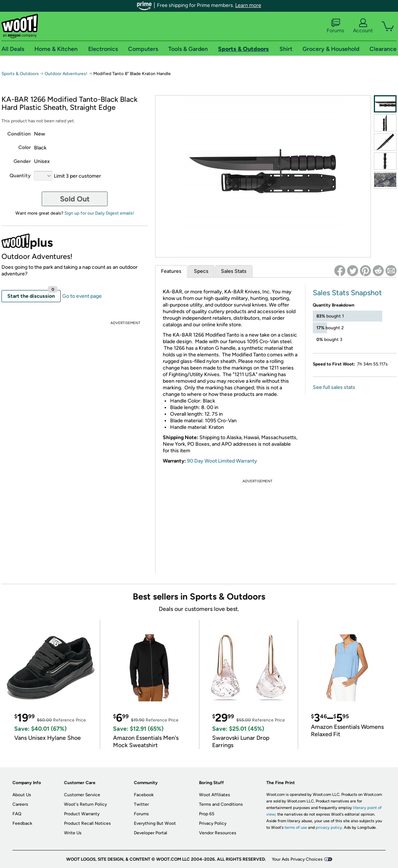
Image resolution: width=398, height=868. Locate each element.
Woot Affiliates (215, 795)
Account (363, 26)
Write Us (73, 833)
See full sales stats (334, 387)
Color (25, 147)
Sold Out (75, 199)
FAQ (17, 814)
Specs (201, 271)
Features (171, 271)
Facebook (144, 795)
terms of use (296, 828)
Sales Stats (234, 271)
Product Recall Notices (87, 823)
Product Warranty (82, 814)
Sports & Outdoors (20, 74)
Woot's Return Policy (85, 804)
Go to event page (82, 296)
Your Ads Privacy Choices (297, 859)
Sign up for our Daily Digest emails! (99, 213)
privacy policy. (329, 828)
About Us (22, 795)
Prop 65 (207, 814)
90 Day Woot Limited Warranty (222, 461)
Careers (20, 804)
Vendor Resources (218, 833)
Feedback (22, 823)
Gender (22, 161)
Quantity (20, 176)
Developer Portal (151, 833)
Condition (19, 134)
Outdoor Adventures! (66, 74)
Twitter (141, 804)
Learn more (248, 5)
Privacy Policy (213, 823)
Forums (335, 26)
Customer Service (82, 795)
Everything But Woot (155, 823)
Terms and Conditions (221, 804)
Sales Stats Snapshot (347, 293)
